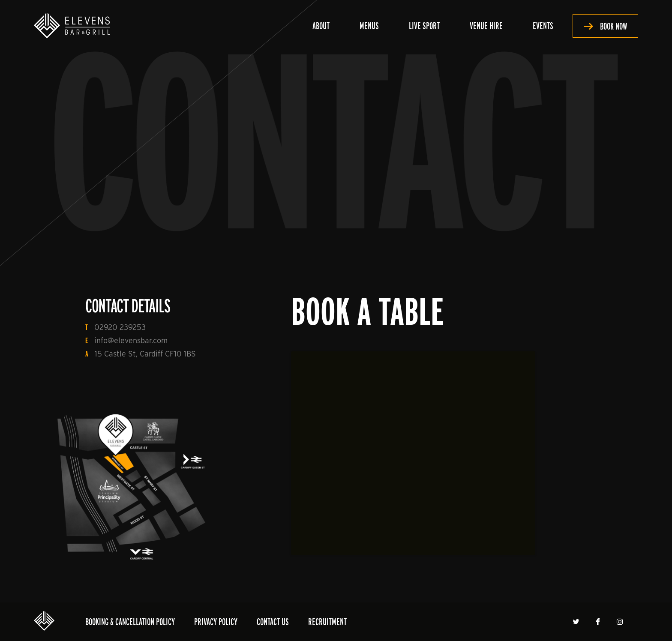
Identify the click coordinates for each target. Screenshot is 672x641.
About (321, 25)
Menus (369, 25)
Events (543, 25)
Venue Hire (486, 25)
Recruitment (327, 622)
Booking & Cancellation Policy (130, 622)
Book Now (613, 26)
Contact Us (273, 622)
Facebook (599, 622)
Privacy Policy (216, 622)
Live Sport (424, 25)
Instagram (621, 622)
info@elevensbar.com (131, 340)
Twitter (577, 622)
